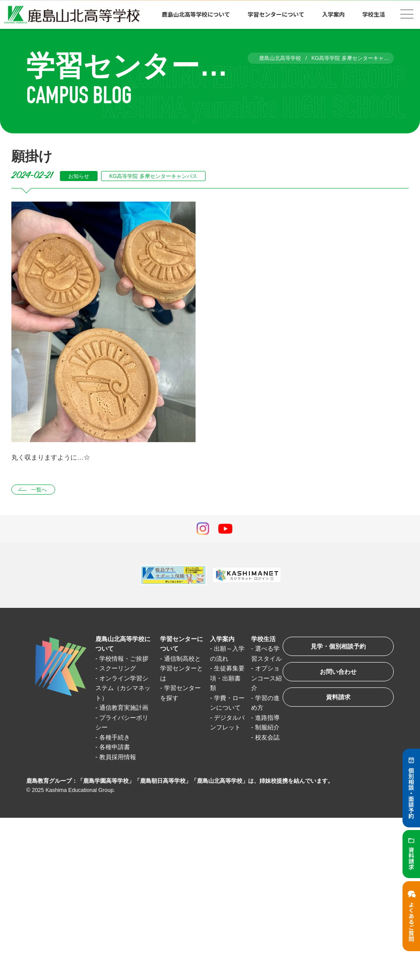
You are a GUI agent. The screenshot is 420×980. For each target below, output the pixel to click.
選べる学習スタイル (258, 659)
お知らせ (80, 176)
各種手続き (117, 758)
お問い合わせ (334, 676)
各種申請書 (117, 768)
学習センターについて (276, 14)
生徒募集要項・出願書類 (221, 679)
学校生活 (374, 14)
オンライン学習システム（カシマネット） (122, 699)
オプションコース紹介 (258, 689)
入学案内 (333, 14)
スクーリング (120, 679)
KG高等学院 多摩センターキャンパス (160, 176)
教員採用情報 (120, 778)
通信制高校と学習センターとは (178, 670)
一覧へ (41, 490)
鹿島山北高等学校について (196, 14)
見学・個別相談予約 (334, 649)
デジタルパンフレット (221, 738)
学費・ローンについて (221, 709)
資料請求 (334, 703)
